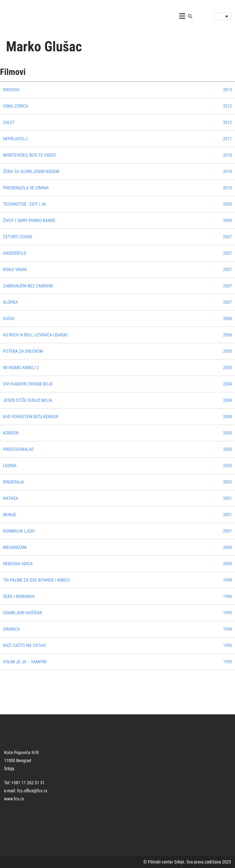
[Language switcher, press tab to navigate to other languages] (222, 16)
